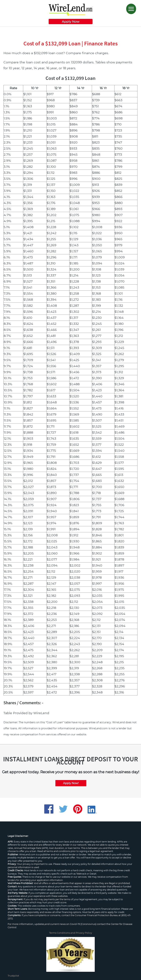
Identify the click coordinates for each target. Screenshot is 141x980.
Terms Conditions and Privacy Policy (71, 933)
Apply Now (71, 22)
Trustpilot (13, 976)
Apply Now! (71, 783)
